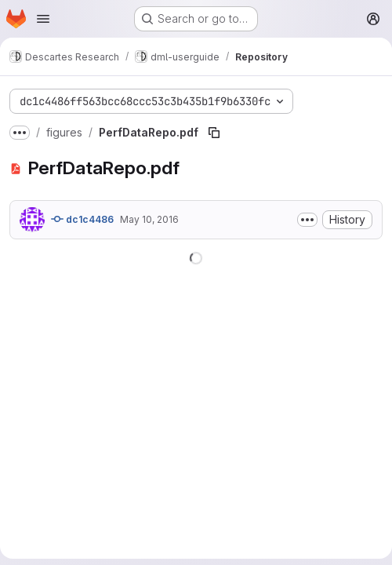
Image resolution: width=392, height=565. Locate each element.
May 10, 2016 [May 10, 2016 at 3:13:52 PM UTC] (149, 219)
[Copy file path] (214, 133)
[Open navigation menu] (43, 19)
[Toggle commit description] (307, 220)
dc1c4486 (82, 219)
